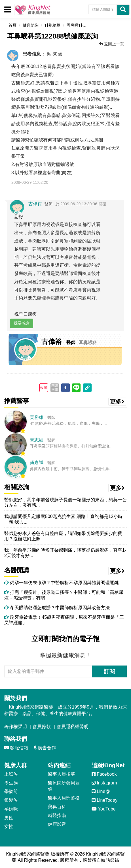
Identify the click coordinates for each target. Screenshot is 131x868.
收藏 (44, 388)
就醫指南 (57, 815)
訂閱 (109, 671)
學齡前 (11, 791)
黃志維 (37, 440)
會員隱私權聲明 (73, 727)
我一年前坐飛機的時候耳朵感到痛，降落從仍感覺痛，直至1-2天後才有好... (65, 553)
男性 (9, 818)
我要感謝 (22, 323)
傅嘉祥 (37, 463)
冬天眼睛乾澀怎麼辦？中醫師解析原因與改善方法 (57, 608)
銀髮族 (11, 800)
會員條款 (42, 727)
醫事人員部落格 (64, 798)
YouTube (104, 809)
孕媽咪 (11, 809)
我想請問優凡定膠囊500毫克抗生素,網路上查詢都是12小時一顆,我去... (63, 519)
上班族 (11, 774)
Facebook (104, 774)
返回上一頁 (111, 44)
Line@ (101, 791)
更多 (117, 402)
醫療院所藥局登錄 (64, 786)
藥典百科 (57, 807)
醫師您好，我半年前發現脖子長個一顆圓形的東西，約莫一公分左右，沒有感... (65, 502)
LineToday (104, 800)
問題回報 (55, 387)
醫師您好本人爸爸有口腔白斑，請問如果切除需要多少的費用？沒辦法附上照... (63, 536)
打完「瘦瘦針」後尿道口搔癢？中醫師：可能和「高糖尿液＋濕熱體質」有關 (64, 595)
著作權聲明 (16, 727)
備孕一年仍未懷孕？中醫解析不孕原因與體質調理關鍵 (62, 583)
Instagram (104, 783)
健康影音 (57, 824)
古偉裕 (35, 204)
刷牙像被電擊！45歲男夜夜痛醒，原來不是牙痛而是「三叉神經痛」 (64, 620)
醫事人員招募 (62, 774)
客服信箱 (16, 748)
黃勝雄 (37, 417)
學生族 (11, 783)
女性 (9, 827)
